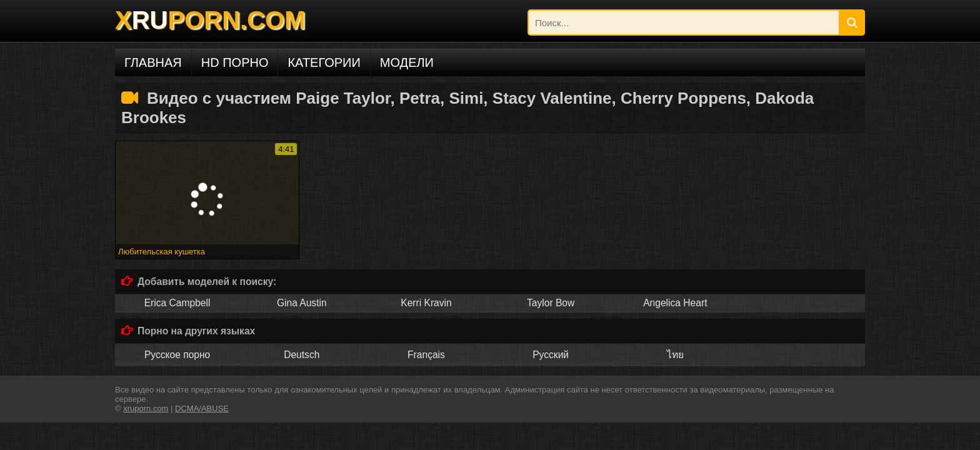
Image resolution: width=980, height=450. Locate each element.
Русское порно (177, 355)
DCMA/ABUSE (202, 408)
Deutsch (302, 355)
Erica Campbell (177, 303)
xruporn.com (146, 408)
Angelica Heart (675, 303)
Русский (551, 355)
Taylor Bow (551, 303)
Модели (407, 62)
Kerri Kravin (426, 303)
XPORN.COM (210, 20)
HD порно (235, 62)
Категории (324, 62)
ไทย (675, 355)
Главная (153, 62)
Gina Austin (302, 303)
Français (426, 355)
